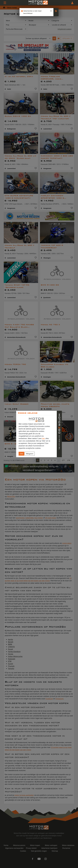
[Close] (51, 11)
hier (43, 438)
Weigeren (30, 454)
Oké (21, 454)
